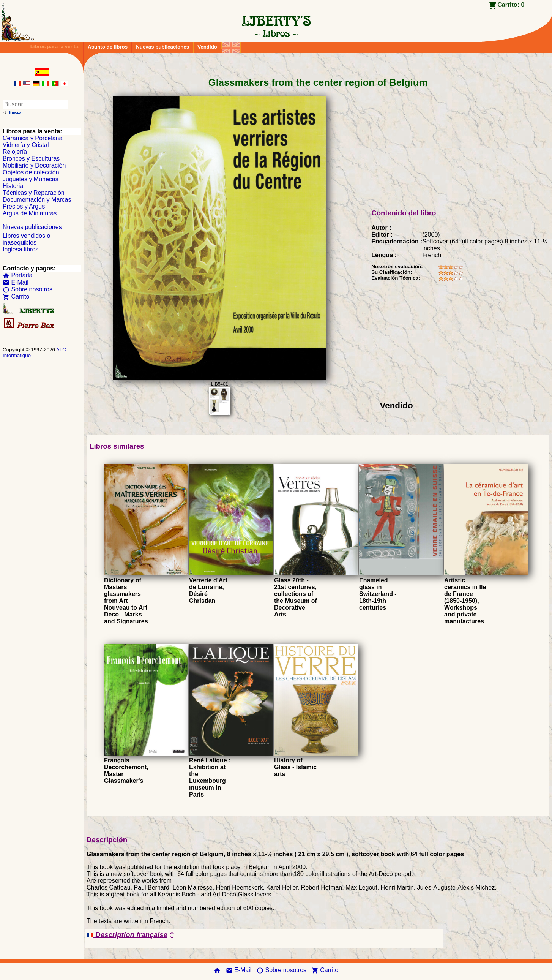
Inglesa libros (21, 249)
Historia (13, 186)
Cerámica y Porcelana (32, 138)
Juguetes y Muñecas (31, 179)
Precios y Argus (24, 206)
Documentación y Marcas (37, 200)
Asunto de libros (108, 47)
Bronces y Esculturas (31, 159)
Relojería (15, 152)
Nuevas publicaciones (162, 47)
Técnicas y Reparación (34, 193)
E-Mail (16, 282)
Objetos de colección (31, 172)
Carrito (16, 296)
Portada (17, 275)
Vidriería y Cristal (26, 145)
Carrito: (511, 5)
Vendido (207, 47)
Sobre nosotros (28, 289)
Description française (132, 935)
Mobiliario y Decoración (34, 165)
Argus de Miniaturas (30, 213)
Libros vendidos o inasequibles (26, 239)
